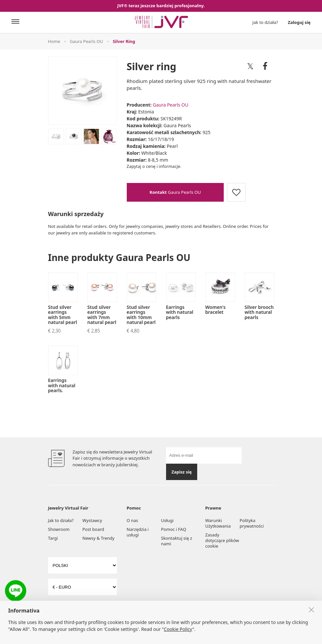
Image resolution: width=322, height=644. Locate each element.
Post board (93, 529)
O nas (133, 520)
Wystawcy (92, 520)
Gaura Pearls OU (86, 41)
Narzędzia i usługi (138, 532)
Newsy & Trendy (99, 538)
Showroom (59, 529)
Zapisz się (181, 472)
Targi (53, 538)
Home (54, 41)
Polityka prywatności (252, 523)
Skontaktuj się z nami (177, 541)
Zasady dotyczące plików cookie (222, 540)
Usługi (167, 520)
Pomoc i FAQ (174, 529)
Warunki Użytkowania (218, 523)
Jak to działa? (265, 22)
